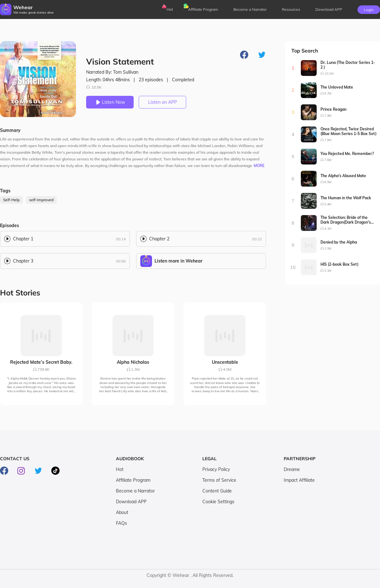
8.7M (328, 93)
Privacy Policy (216, 469)
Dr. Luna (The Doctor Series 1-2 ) (348, 65)
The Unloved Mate (337, 87)
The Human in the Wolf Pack (346, 198)
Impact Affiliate (299, 480)
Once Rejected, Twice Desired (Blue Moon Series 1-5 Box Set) (348, 131)
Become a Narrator (250, 9)
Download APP (131, 502)
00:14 (121, 239)
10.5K (94, 87)
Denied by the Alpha (339, 242)
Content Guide (217, 491)
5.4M (328, 204)
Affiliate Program (203, 9)
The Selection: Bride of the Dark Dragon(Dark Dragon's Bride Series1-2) (346, 220)
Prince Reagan (333, 109)
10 (293, 267)
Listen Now (110, 102)
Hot (170, 9)
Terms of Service (219, 480)
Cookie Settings (218, 502)
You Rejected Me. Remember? (347, 154)
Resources (291, 9)
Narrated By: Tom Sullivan (112, 72)
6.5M (328, 182)
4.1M (328, 229)
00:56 (121, 261)
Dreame (292, 469)
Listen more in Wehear (178, 261)
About (122, 512)
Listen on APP (163, 102)
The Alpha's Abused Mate (343, 176)
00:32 (257, 239)
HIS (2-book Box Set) (339, 264)
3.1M (328, 271)
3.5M (328, 248)
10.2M (329, 74)
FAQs (121, 523)
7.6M (328, 140)
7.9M (328, 116)
